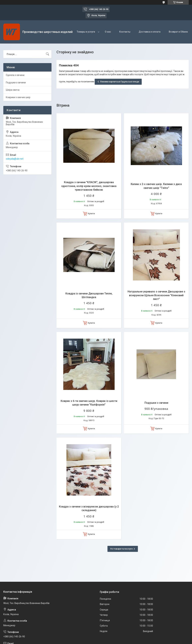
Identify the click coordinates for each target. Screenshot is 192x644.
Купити (91, 213)
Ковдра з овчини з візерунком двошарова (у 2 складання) (89, 508)
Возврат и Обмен (178, 32)
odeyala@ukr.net (15, 159)
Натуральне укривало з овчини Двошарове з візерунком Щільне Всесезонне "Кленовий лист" (156, 295)
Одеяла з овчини (15, 75)
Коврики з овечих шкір (18, 97)
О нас (108, 32)
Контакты (125, 32)
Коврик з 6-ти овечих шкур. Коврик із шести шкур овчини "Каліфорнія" (89, 403)
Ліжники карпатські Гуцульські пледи (120, 82)
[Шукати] (48, 54)
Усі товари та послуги (121, 549)
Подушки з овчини (156, 403)
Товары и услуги (86, 32)
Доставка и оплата (150, 32)
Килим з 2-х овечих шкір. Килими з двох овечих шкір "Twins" (156, 186)
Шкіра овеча (13, 90)
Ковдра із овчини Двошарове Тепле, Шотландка (89, 295)
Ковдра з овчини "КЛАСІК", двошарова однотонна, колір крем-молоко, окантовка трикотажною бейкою (89, 186)
